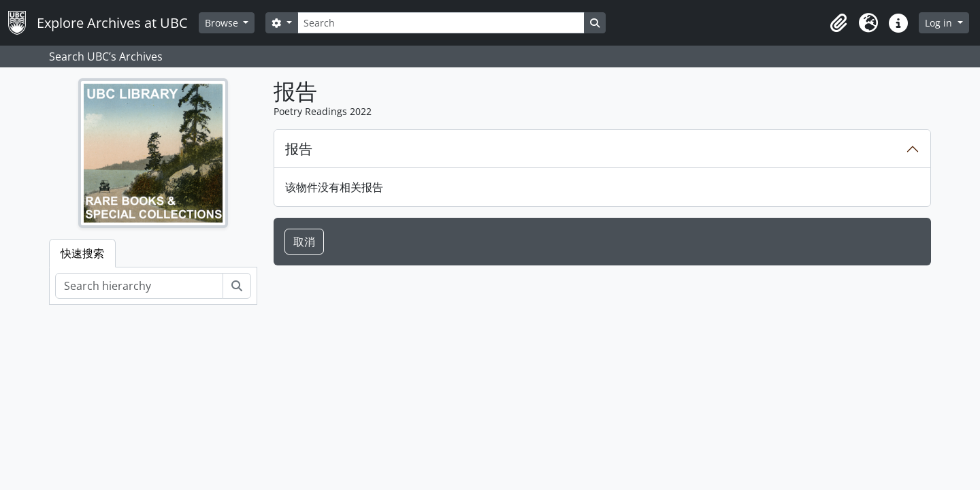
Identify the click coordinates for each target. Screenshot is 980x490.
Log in (940, 23)
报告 (299, 149)
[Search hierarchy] (139, 286)
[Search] (441, 23)
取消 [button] (304, 242)
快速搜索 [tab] (82, 253)
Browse (223, 23)
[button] (838, 23)
